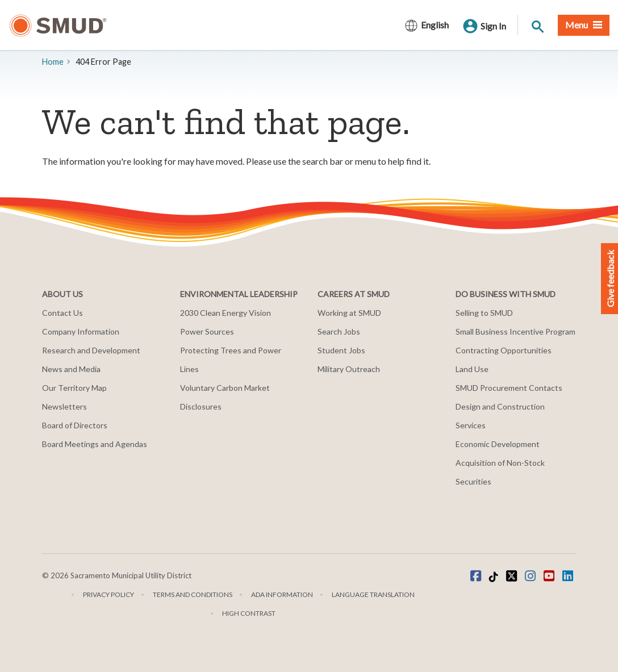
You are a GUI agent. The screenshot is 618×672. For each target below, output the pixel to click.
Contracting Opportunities (504, 350)
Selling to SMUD (484, 313)
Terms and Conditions (193, 594)
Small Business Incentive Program (515, 331)
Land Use (472, 369)
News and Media (71, 369)
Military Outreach (349, 369)
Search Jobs (339, 331)
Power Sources (207, 331)
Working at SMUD (349, 313)
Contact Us (62, 313)
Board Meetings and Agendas (95, 444)
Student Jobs (341, 350)
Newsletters (64, 406)
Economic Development (498, 444)
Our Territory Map (74, 388)
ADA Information (282, 594)
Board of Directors (75, 425)
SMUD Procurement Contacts (509, 388)
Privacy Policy (108, 594)
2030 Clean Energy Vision (226, 313)
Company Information (81, 331)
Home (53, 62)
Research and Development (91, 350)
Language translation (373, 594)
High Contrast (249, 613)
